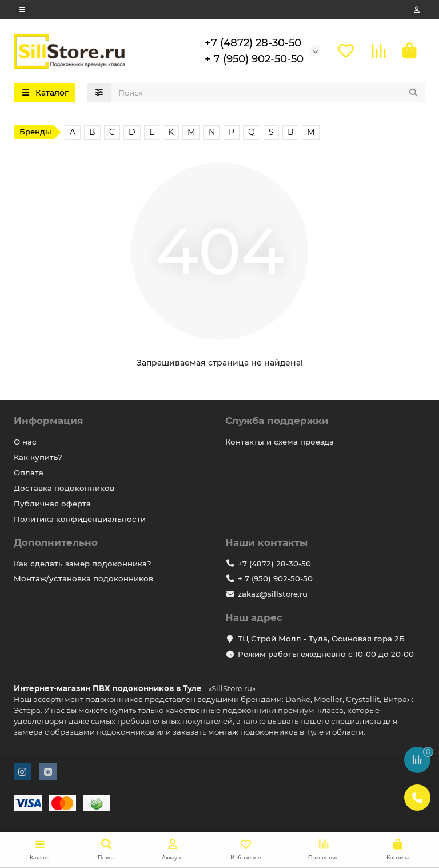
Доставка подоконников (64, 488)
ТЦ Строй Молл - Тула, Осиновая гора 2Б (321, 639)
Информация (49, 421)
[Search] (269, 93)
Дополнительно (56, 542)
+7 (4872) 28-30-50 (253, 43)
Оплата (29, 473)
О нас (25, 442)
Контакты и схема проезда (280, 442)
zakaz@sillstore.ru (273, 594)
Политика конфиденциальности (80, 519)
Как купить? (38, 457)
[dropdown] (22, 10)
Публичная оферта (52, 504)
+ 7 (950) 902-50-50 (254, 59)
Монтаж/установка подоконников (83, 579)
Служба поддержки (277, 421)
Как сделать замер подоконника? (83, 564)
